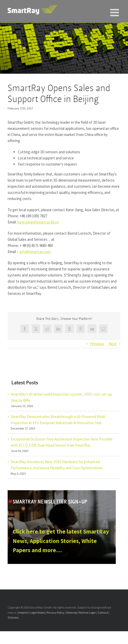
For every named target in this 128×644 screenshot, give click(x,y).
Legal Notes (37, 613)
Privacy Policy (55, 613)
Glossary (13, 617)
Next (113, 344)
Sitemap (72, 613)
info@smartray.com (35, 252)
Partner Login (87, 613)
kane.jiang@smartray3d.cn (38, 222)
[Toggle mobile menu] (115, 10)
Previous (97, 344)
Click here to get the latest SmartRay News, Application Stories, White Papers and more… (61, 541)
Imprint (23, 613)
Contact (103, 613)
